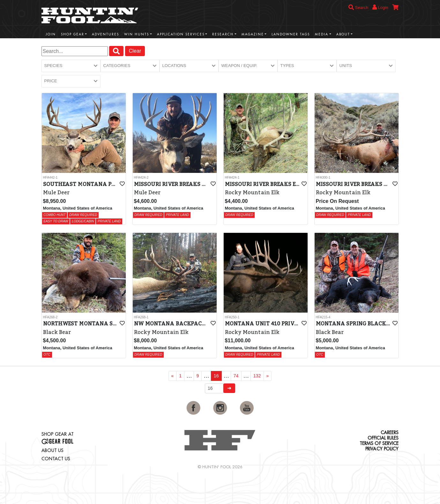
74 (236, 376)
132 (257, 376)
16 (216, 376)
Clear (135, 51)
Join (51, 34)
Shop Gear (73, 34)
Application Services (181, 34)
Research (223, 34)
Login (380, 7)
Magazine (253, 34)
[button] (71, 66)
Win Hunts (137, 34)
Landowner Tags (291, 34)
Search (358, 7)
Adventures (105, 34)
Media (322, 34)
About (343, 34)
